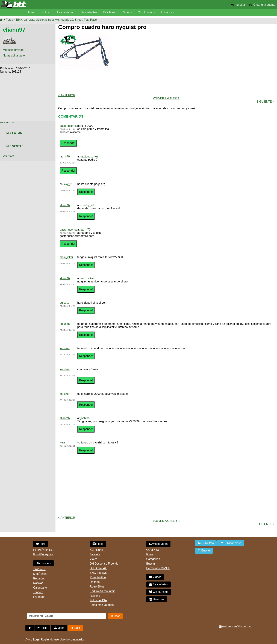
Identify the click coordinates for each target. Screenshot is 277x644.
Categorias (153, 559)
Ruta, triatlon (98, 577)
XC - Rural (96, 550)
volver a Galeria (166, 98)
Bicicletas (110, 12)
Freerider (39, 597)
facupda (65, 324)
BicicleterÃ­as (89, 12)
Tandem (38, 592)
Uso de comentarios (72, 639)
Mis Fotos (14, 133)
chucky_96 (67, 184)
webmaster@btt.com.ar (235, 626)
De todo (95, 582)
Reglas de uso (50, 639)
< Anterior (67, 95)
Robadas (39, 578)
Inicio (42, 628)
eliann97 (65, 205)
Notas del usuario (14, 56)
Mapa (59, 628)
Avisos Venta (65, 12)
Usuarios (167, 12)
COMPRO (153, 550)
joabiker (65, 348)
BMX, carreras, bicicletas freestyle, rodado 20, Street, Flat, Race (56, 20)
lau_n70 (65, 156)
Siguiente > (265, 102)
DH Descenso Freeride (104, 564)
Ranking (95, 596)
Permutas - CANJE (158, 568)
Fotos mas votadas (102, 605)
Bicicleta (44, 563)
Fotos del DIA (98, 600)
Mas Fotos (7, 123)
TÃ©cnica (39, 569)
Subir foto (206, 543)
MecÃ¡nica (40, 574)
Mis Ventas (15, 146)
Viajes (94, 559)
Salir (76, 628)
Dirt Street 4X (98, 568)
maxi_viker (66, 257)
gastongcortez (69, 126)
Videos (128, 12)
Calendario (40, 588)
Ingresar (240, 5)
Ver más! (8, 156)
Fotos (45, 12)
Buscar (151, 564)
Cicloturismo (146, 12)
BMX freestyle (99, 573)
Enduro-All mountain (103, 591)
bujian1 (64, 303)
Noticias (38, 583)
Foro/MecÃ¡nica (43, 554)
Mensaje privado (13, 50)
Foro (31, 12)
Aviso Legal (33, 639)
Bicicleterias (158, 584)
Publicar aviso (231, 543)
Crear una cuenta (264, 5)
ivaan (63, 442)
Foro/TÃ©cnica (43, 550)
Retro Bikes (97, 587)
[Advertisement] (28, 95)
